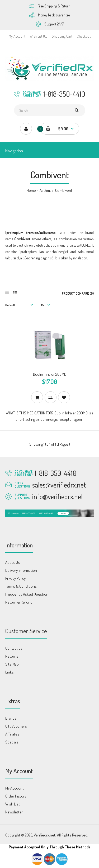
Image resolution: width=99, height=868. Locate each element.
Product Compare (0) (78, 293)
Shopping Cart (62, 36)
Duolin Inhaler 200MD (50, 374)
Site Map (12, 664)
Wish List (13, 804)
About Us (13, 562)
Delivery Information (21, 570)
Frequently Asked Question (27, 594)
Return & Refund (19, 602)
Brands (11, 718)
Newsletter (14, 812)
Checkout (84, 36)
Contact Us (14, 648)
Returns (12, 656)
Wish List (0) (39, 36)
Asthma (45, 190)
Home (31, 190)
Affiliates (12, 734)
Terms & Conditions (21, 586)
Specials (12, 742)
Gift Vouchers (16, 726)
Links (10, 672)
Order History (16, 796)
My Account (17, 36)
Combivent (63, 190)
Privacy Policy (15, 578)
